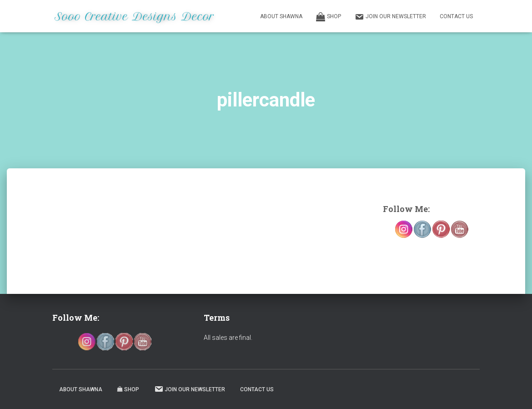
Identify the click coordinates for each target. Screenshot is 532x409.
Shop (329, 17)
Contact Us (456, 16)
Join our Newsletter (390, 17)
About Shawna (281, 16)
